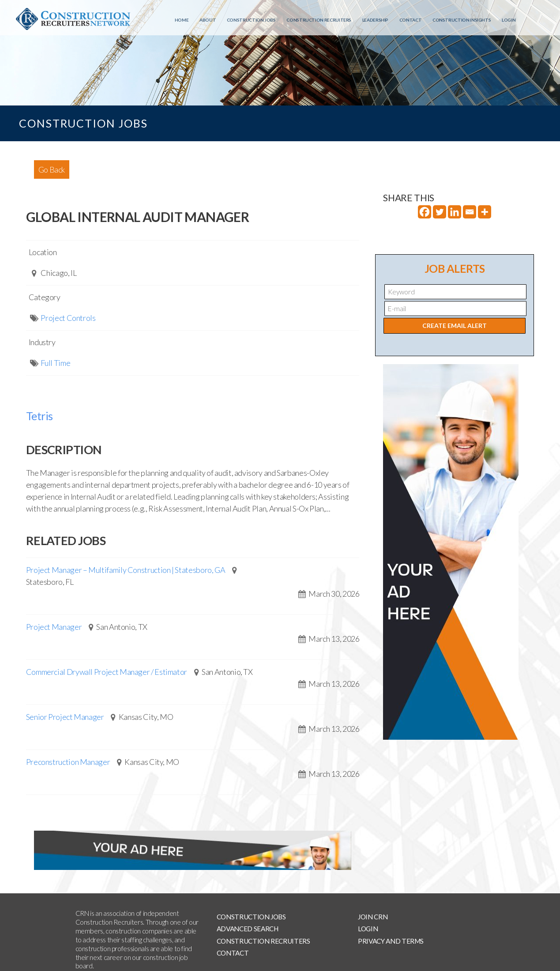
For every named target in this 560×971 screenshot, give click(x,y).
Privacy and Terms (391, 941)
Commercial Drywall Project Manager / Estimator (107, 672)
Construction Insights (462, 20)
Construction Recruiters (319, 20)
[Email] (470, 212)
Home (182, 20)
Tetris (39, 416)
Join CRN (373, 917)
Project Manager (54, 627)
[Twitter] (440, 212)
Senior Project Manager (65, 717)
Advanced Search (248, 929)
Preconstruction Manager (68, 762)
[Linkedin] (455, 212)
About (208, 20)
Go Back (52, 169)
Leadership (375, 20)
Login (509, 20)
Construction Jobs (251, 20)
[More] (485, 212)
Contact (410, 20)
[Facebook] (425, 212)
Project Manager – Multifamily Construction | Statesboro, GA (126, 570)
